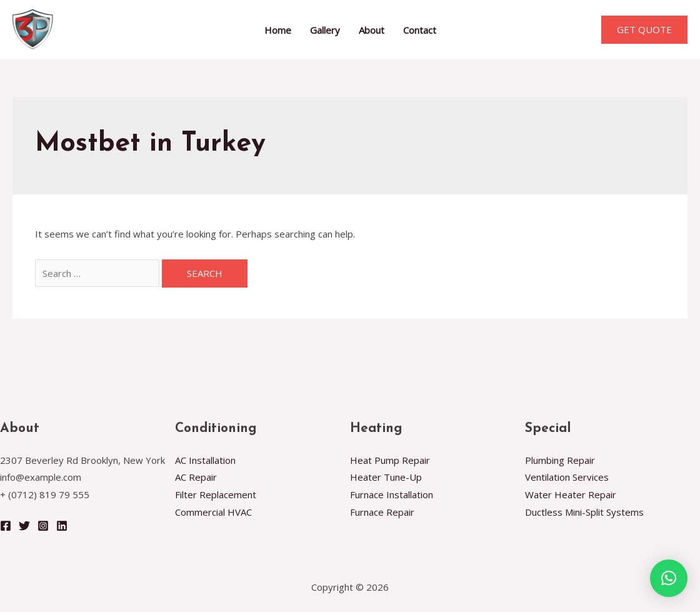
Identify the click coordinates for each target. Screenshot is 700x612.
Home (278, 30)
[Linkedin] (62, 526)
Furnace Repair (382, 512)
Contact (420, 30)
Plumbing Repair (560, 460)
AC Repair (196, 477)
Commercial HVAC (213, 512)
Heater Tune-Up (386, 477)
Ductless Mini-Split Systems (584, 512)
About (372, 30)
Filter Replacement (216, 494)
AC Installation (205, 460)
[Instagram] (43, 526)
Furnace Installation (392, 494)
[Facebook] (6, 526)
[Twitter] (24, 526)
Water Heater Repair (571, 494)
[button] (669, 578)
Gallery (325, 30)
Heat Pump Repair (390, 460)
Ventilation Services (567, 477)
